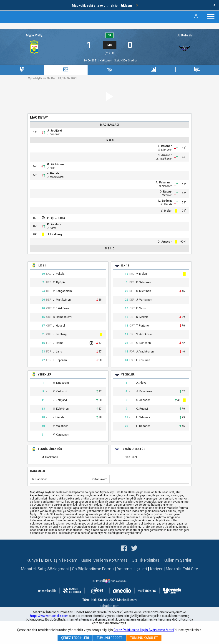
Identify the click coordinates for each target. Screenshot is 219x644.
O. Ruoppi (166, 192)
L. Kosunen (143, 360)
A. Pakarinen (164, 183)
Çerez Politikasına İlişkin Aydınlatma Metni (144, 630)
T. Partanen (166, 195)
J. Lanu (51, 168)
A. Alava (141, 383)
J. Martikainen (55, 177)
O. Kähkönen (55, 164)
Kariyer (156, 569)
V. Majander (60, 426)
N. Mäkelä (166, 204)
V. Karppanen (61, 435)
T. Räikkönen (61, 308)
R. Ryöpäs (59, 283)
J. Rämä (60, 218)
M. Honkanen (50, 457)
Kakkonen (106, 61)
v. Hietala (53, 173)
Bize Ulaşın (51, 560)
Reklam (71, 560)
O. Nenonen (166, 186)
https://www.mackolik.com (49, 616)
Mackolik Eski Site (182, 569)
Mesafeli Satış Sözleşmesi (45, 569)
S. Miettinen (165, 150)
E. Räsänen (165, 146)
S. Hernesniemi (63, 317)
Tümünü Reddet (109, 638)
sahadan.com (110, 606)
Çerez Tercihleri (75, 638)
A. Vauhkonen (164, 159)
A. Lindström (61, 383)
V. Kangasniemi (63, 291)
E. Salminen (144, 283)
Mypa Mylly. (34, 35)
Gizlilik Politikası (146, 560)
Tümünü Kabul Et (144, 638)
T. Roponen (54, 134)
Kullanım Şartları (178, 560)
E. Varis (141, 308)
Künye (32, 560)
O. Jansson (165, 155)
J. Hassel (59, 326)
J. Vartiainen (144, 300)
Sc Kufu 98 (185, 35)
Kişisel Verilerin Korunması (104, 560)
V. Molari (166, 211)
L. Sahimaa (165, 201)
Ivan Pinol (131, 457)
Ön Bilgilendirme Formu (93, 569)
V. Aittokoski (144, 334)
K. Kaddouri (55, 224)
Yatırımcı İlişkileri (132, 569)
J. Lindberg (54, 234)
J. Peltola (59, 274)
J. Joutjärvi (54, 131)
